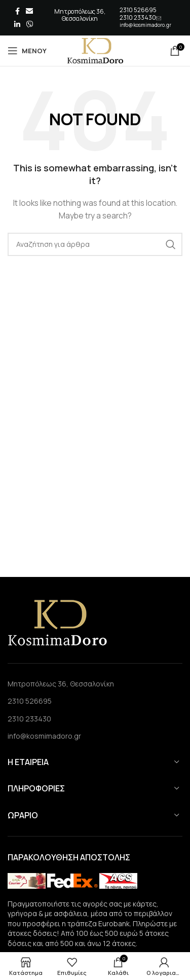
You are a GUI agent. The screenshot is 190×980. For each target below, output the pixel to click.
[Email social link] (29, 11)
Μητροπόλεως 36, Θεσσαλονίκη (61, 684)
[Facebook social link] (17, 11)
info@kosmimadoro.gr (145, 25)
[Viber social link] (30, 24)
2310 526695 (138, 10)
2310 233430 (138, 17)
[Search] (95, 244)
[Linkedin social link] (17, 24)
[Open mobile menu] (27, 51)
